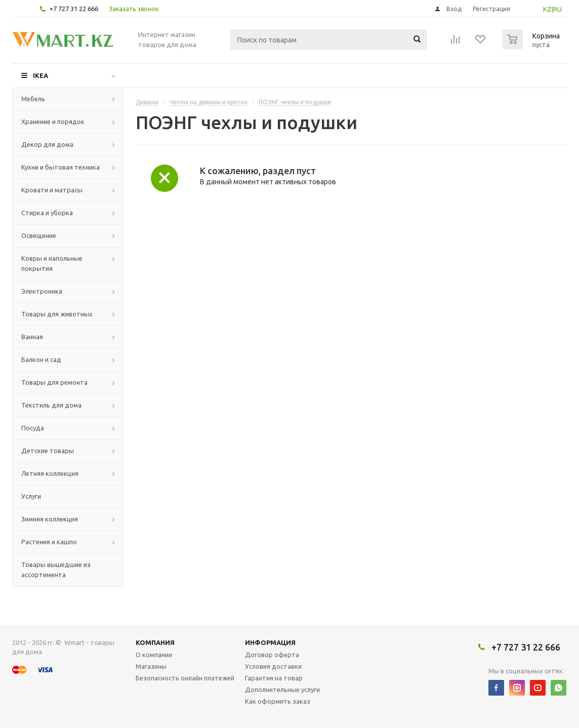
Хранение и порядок (53, 122)
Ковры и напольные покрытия (52, 263)
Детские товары (48, 451)
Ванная (32, 337)
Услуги (31, 496)
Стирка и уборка (47, 213)
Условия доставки (273, 666)
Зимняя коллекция (50, 519)
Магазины (151, 666)
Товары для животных (57, 314)
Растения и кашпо (49, 542)
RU (557, 9)
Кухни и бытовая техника (60, 167)
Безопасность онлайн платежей (185, 678)
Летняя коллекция (50, 473)
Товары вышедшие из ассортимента (56, 570)
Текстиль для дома (51, 405)
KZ (547, 9)
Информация (270, 642)
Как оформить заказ (278, 701)
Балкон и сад (41, 359)
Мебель (33, 99)
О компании (154, 655)
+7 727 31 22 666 (74, 9)
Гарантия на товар (274, 678)
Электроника (42, 291)
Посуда (33, 428)
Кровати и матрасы (52, 190)
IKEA (40, 75)
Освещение (39, 235)
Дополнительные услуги (282, 690)
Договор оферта (272, 655)
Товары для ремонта (54, 382)
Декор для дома (47, 144)
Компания (155, 642)
